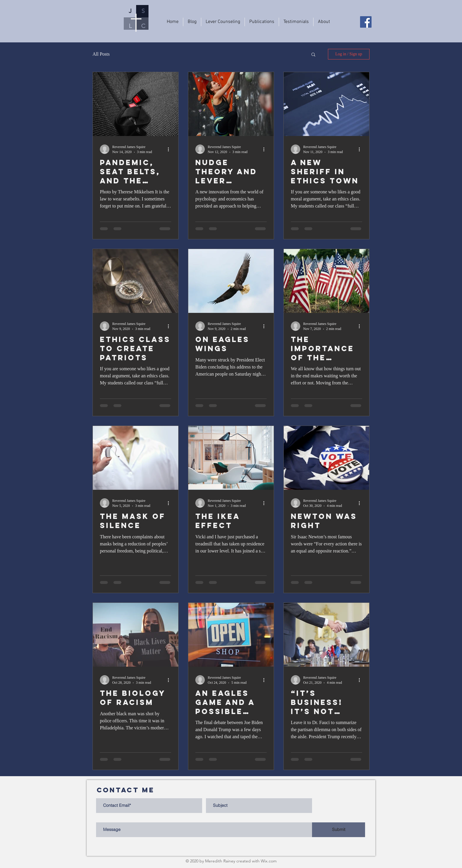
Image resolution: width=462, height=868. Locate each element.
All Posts (101, 54)
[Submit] (339, 830)
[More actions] (170, 149)
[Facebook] (366, 22)
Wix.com (269, 861)
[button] (313, 55)
